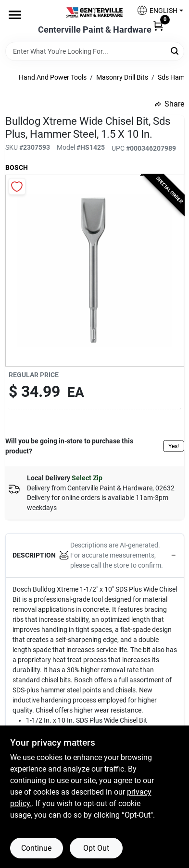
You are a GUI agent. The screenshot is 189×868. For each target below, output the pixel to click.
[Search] (175, 51)
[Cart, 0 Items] (158, 25)
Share (170, 104)
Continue (36, 848)
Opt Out (96, 848)
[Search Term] (95, 51)
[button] (156, 10)
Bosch (17, 167)
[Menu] (15, 15)
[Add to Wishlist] (17, 186)
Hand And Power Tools (53, 77)
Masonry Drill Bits (122, 77)
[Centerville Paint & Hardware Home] (95, 12)
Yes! (174, 446)
